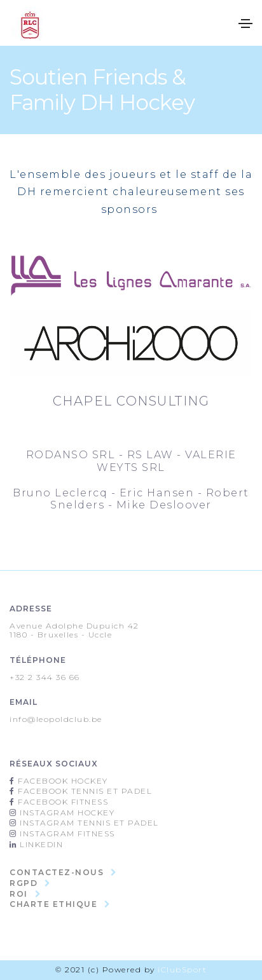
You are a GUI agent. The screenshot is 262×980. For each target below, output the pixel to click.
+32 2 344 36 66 (45, 677)
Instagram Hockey (66, 813)
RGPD (24, 883)
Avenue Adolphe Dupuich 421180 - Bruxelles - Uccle (74, 630)
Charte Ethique (53, 904)
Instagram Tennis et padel (88, 823)
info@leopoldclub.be (56, 719)
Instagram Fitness (66, 834)
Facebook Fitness (62, 802)
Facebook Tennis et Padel (84, 791)
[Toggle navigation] (245, 24)
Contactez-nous (57, 872)
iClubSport (182, 970)
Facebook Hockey (62, 781)
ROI (19, 894)
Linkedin (40, 844)
